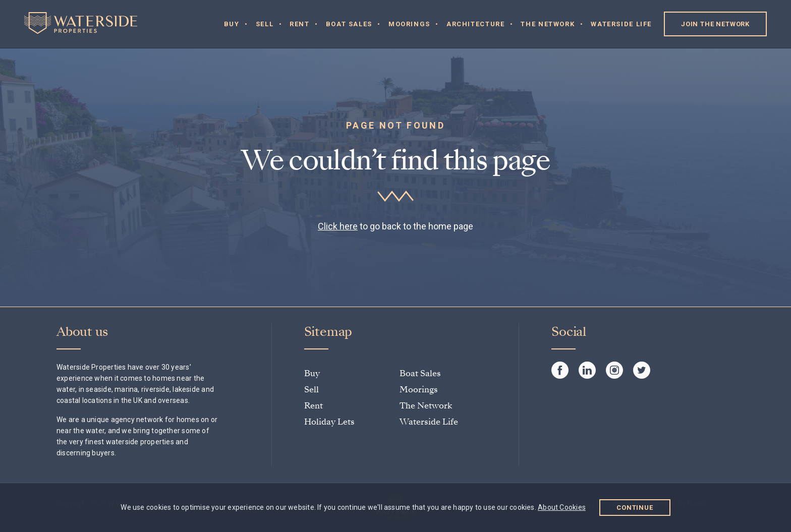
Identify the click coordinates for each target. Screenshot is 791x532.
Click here (338, 226)
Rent (300, 24)
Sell (265, 24)
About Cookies (562, 507)
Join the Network (715, 24)
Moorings (409, 24)
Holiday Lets (329, 422)
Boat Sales (349, 24)
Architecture (476, 24)
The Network (548, 24)
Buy (232, 24)
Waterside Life (621, 24)
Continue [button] (635, 508)
